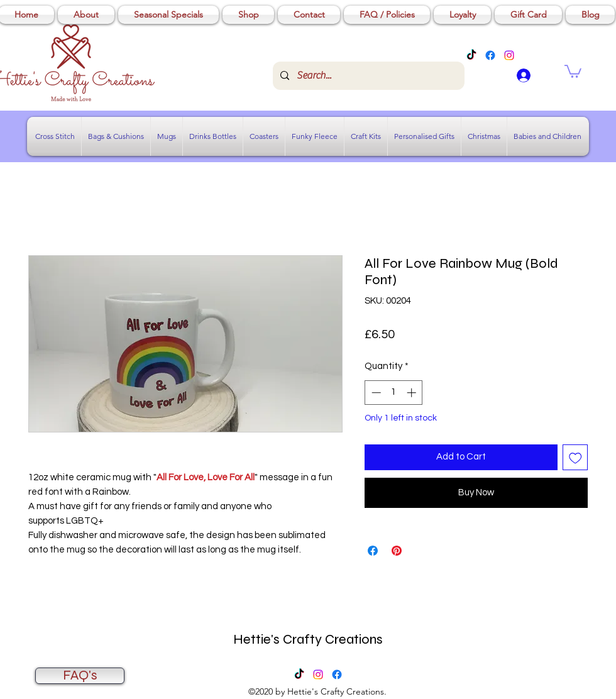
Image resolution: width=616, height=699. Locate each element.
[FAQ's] (80, 676)
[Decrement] (375, 393)
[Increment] (413, 393)
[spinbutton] (394, 393)
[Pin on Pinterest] (397, 551)
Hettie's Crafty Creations (308, 639)
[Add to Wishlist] (575, 457)
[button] (573, 71)
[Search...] (367, 76)
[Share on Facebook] (373, 551)
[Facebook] (490, 55)
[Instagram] (509, 55)
